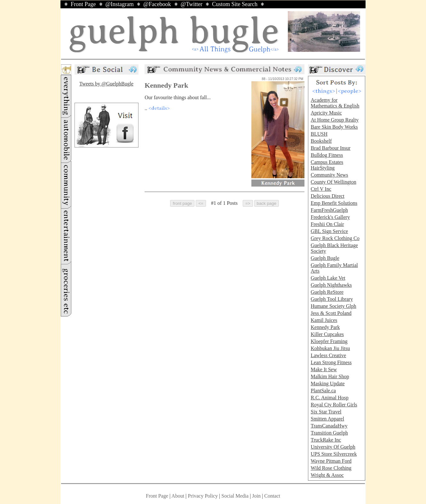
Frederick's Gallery (330, 217)
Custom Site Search (235, 4)
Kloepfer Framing (329, 341)
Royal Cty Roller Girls (334, 405)
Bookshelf (321, 141)
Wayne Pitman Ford (331, 461)
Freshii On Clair (327, 224)
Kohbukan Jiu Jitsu (330, 348)
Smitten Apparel (327, 419)
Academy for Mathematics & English (335, 103)
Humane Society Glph (333, 306)
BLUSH (319, 134)
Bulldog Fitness (327, 155)
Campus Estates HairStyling (327, 165)
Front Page (83, 4)
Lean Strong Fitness (331, 362)
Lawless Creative (328, 355)
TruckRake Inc (326, 440)
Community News (329, 175)
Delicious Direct (327, 196)
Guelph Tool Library (332, 299)
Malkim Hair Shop (330, 376)
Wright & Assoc (327, 475)
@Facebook (157, 4)
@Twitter (192, 4)
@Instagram (120, 4)
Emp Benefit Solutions (334, 203)
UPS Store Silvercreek (334, 454)
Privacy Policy (203, 496)
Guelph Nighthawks (331, 285)
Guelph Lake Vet (328, 278)
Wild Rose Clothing (331, 468)
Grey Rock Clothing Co (335, 238)
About (178, 496)
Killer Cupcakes (327, 334)
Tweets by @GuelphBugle (106, 84)
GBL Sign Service (329, 231)
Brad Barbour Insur (330, 148)
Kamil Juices (324, 320)
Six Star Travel (326, 412)
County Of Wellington (333, 182)
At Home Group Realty (335, 120)
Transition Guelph (329, 433)
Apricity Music (326, 113)
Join (257, 496)
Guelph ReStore (327, 292)
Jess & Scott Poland (331, 313)
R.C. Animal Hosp (329, 398)
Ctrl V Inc (321, 189)
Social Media (235, 496)
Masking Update (327, 384)
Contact (272, 496)
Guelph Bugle (325, 258)
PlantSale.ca (323, 391)
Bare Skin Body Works (334, 127)
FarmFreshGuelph (329, 210)
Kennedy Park (325, 327)
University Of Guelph (333, 447)
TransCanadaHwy (329, 426)
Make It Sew (324, 369)
